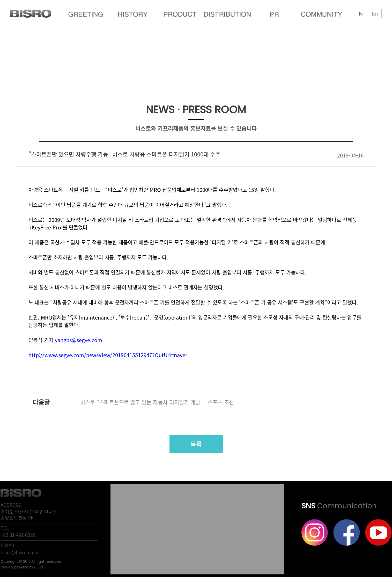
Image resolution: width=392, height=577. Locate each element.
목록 (196, 444)
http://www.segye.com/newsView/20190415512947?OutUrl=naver (108, 355)
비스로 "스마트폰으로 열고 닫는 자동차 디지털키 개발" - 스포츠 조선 (157, 402)
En (375, 13)
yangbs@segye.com (79, 340)
